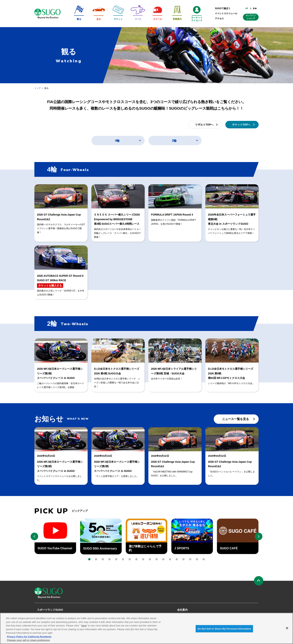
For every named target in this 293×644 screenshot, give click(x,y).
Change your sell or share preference (28, 642)
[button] (89, 559)
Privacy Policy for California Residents (29, 638)
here (84, 628)
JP (247, 8)
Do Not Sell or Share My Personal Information (224, 631)
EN (255, 8)
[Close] (287, 630)
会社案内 (182, 610)
